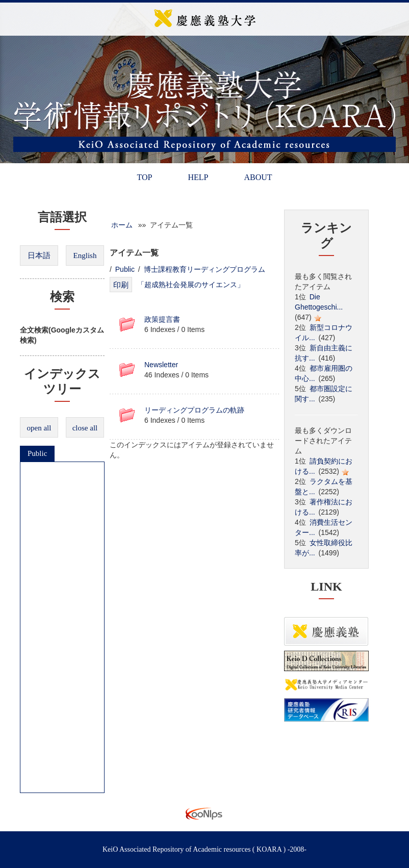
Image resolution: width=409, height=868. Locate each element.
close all (85, 428)
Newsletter (161, 365)
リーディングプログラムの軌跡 (194, 410)
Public (37, 453)
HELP (198, 177)
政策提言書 (162, 319)
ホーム (122, 225)
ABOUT (258, 177)
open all (39, 428)
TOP (144, 177)
